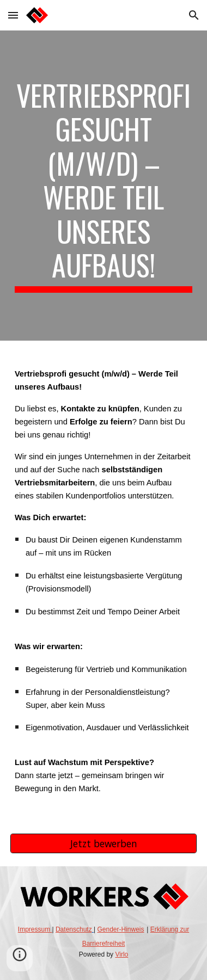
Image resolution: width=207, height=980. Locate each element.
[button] (13, 15)
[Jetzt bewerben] (103, 844)
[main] (103, 186)
